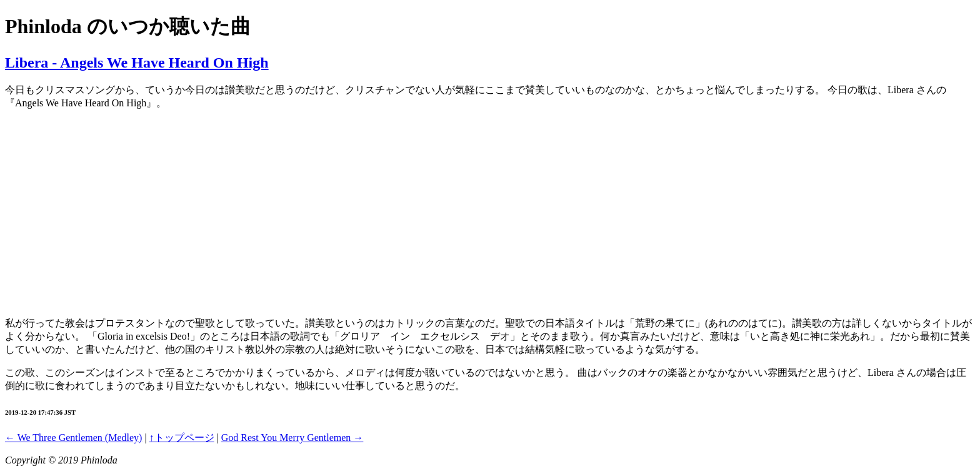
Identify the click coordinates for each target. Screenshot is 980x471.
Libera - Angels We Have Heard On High (137, 63)
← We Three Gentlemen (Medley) (73, 438)
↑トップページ (182, 438)
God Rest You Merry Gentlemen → (292, 438)
